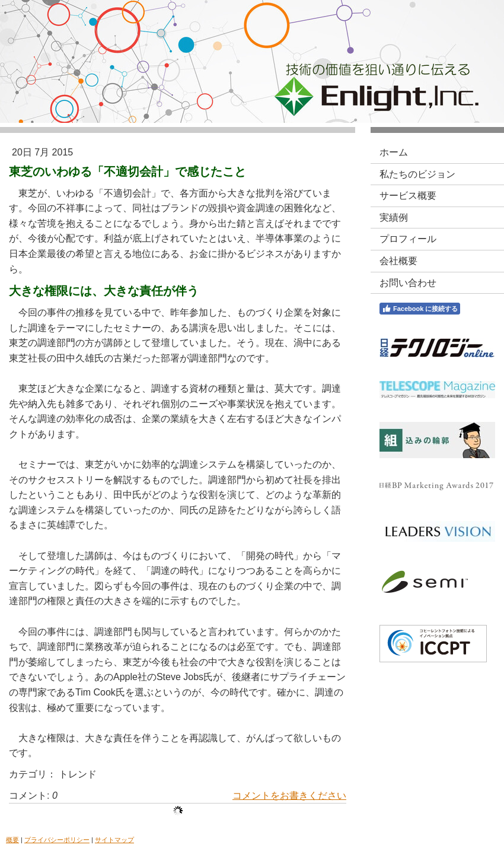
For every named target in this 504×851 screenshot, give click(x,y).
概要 (12, 840)
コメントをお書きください (289, 796)
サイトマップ (114, 840)
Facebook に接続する (420, 309)
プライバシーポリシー (57, 840)
